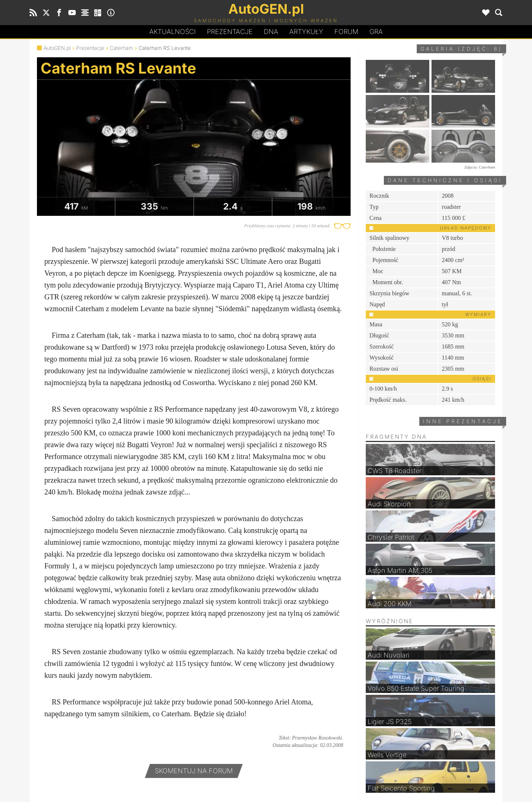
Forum (346, 32)
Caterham (121, 48)
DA (271, 32)
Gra (376, 32)
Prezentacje (230, 32)
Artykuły (306, 32)
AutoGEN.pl (57, 48)
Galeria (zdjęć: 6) (461, 49)
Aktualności (173, 32)
